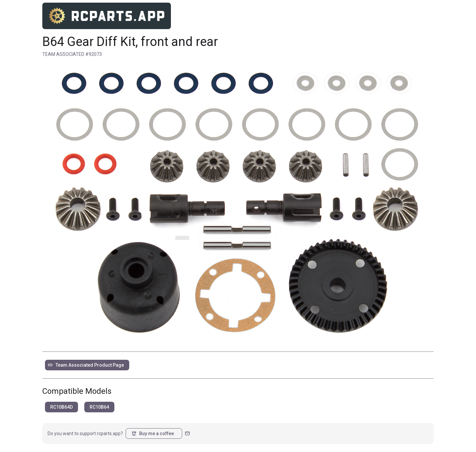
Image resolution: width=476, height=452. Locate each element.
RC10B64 (99, 407)
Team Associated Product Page (86, 365)
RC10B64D (61, 407)
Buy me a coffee (153, 433)
